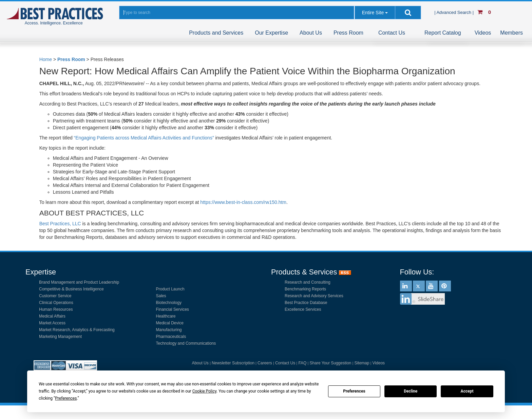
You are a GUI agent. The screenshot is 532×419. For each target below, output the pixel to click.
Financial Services (173, 309)
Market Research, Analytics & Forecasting (77, 330)
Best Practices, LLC (60, 224)
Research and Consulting (308, 282)
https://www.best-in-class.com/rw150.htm (243, 202)
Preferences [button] (66, 398)
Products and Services (216, 33)
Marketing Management (60, 337)
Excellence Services (303, 309)
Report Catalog (443, 33)
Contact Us (392, 33)
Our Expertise (271, 33)
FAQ (302, 363)
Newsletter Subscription (233, 363)
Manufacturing (169, 330)
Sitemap (362, 363)
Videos (483, 33)
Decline (411, 391)
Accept (467, 391)
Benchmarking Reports (305, 289)
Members (511, 33)
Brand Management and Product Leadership (79, 282)
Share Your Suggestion (331, 363)
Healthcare (166, 316)
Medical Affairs (52, 316)
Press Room (348, 33)
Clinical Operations (56, 303)
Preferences (354, 391)
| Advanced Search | (455, 12)
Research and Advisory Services (314, 296)
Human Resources (56, 309)
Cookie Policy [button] (204, 391)
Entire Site (373, 13)
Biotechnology (169, 303)
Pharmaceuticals (171, 337)
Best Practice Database (306, 303)
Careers (265, 363)
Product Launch (170, 289)
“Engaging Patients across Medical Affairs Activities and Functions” (144, 138)
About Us (311, 33)
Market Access (52, 323)
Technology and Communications (186, 343)
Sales (161, 296)
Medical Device (170, 323)
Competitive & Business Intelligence (71, 289)
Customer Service (55, 296)
